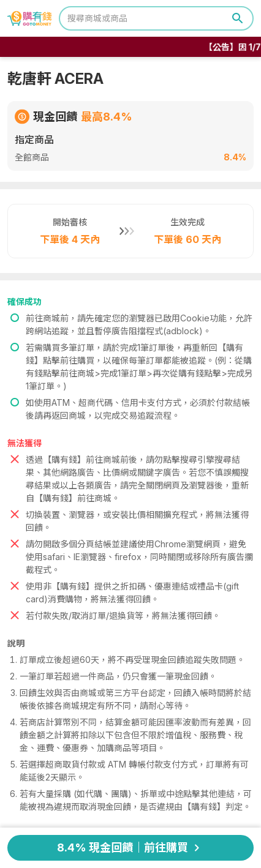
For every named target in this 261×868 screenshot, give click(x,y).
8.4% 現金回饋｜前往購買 (130, 848)
